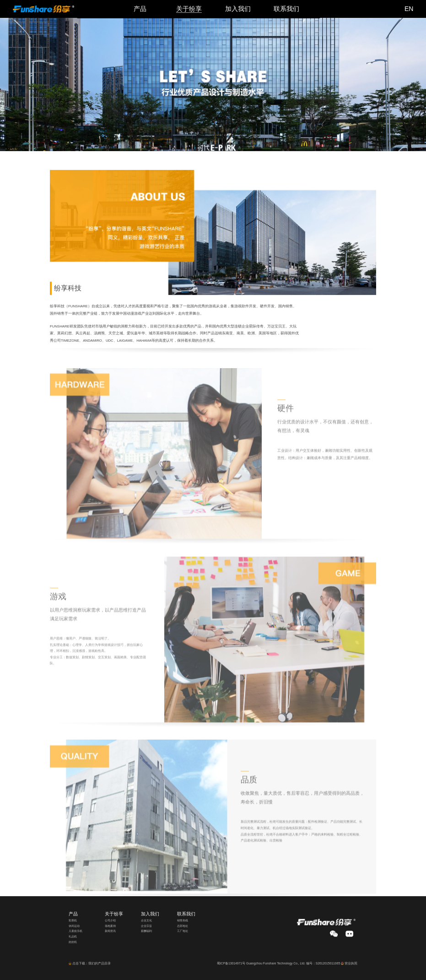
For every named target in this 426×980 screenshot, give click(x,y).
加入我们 (150, 914)
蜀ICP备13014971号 (231, 963)
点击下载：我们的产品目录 (92, 963)
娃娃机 (73, 942)
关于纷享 (114, 914)
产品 (73, 914)
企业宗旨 (146, 926)
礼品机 (73, 936)
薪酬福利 (146, 931)
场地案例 (110, 926)
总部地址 (183, 926)
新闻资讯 (110, 931)
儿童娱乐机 (75, 931)
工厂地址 (183, 931)
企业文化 (146, 920)
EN (409, 9)
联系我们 (186, 914)
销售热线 (183, 920)
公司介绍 (110, 920)
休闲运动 (74, 926)
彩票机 (73, 920)
